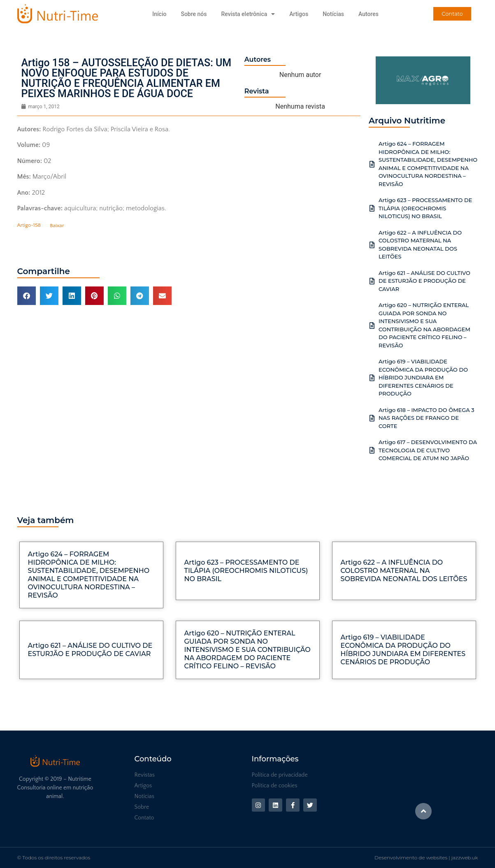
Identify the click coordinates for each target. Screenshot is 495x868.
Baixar (57, 226)
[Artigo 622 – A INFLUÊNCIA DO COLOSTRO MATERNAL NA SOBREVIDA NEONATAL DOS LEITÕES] (372, 245)
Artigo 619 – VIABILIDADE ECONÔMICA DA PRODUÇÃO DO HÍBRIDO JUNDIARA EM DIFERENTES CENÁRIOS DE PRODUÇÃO (423, 377)
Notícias (333, 14)
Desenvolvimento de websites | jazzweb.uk (426, 858)
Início (159, 14)
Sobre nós (194, 14)
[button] (27, 296)
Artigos (299, 14)
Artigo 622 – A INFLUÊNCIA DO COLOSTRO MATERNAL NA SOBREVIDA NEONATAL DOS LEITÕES (404, 571)
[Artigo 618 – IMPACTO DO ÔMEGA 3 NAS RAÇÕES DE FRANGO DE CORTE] (372, 418)
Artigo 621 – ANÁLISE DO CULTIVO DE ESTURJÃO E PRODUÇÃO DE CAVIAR (424, 281)
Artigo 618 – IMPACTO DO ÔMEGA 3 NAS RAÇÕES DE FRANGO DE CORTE (426, 418)
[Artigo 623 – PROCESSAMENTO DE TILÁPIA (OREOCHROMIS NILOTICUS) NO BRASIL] (372, 208)
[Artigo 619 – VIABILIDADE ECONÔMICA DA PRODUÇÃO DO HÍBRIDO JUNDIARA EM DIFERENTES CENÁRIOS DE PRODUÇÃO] (372, 378)
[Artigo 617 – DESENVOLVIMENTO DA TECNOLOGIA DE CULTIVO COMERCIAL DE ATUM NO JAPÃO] (372, 450)
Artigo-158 (29, 226)
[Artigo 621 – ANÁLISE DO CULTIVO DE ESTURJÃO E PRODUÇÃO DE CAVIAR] (372, 281)
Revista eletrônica (248, 14)
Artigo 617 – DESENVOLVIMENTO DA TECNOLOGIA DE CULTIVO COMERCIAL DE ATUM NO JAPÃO (428, 450)
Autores (368, 14)
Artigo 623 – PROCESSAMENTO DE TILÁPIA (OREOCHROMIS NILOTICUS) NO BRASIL (425, 208)
